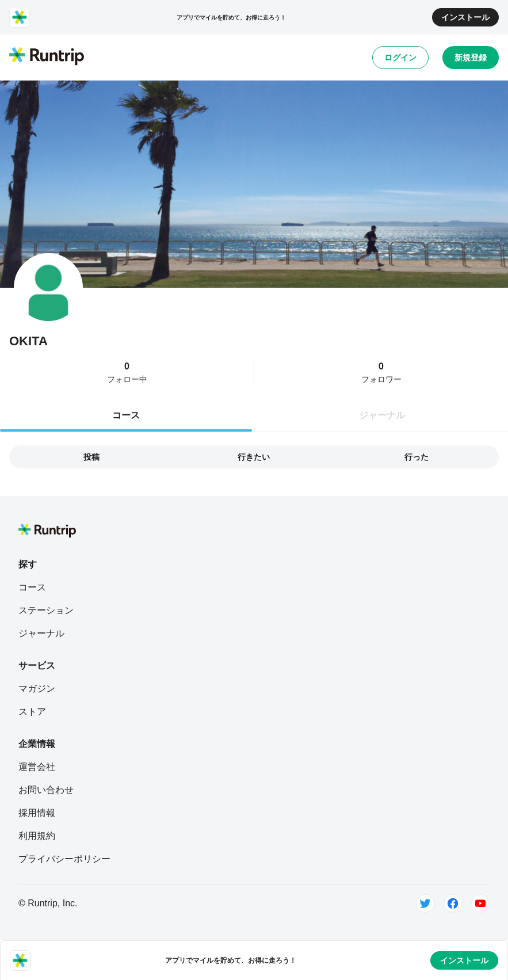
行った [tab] (417, 457)
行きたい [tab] (254, 457)
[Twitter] (425, 903)
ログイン (400, 58)
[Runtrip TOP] (47, 57)
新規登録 (471, 58)
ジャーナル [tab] (382, 415)
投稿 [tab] (91, 457)
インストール (465, 17)
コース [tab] (126, 415)
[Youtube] (480, 903)
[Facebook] (453, 903)
